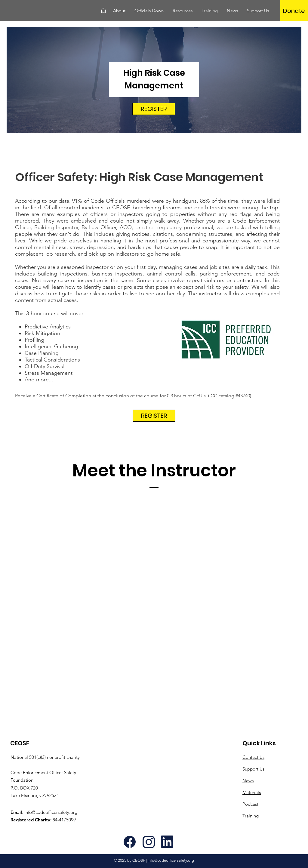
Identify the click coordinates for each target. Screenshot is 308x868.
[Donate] (294, 11)
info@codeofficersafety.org (51, 812)
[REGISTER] (154, 109)
